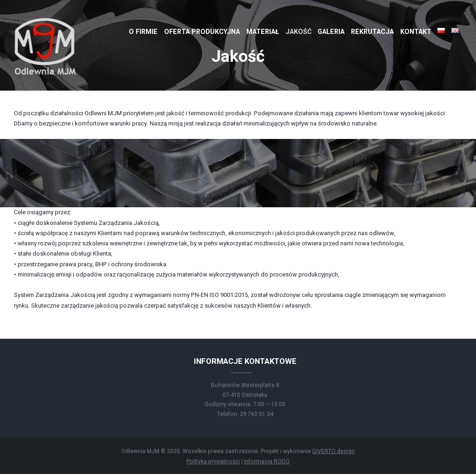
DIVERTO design (334, 451)
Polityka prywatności (213, 461)
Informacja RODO (267, 461)
